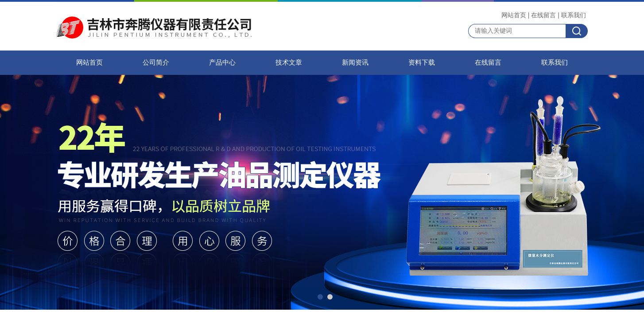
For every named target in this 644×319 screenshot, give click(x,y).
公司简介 (156, 62)
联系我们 (574, 15)
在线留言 (543, 15)
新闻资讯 (355, 62)
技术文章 (289, 62)
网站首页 (514, 15)
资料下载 (422, 62)
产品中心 (222, 62)
